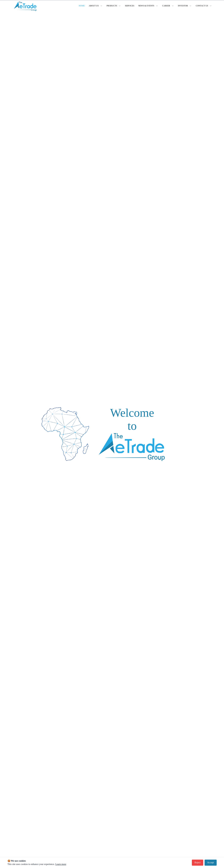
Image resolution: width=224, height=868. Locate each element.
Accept (211, 863)
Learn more (61, 864)
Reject (198, 863)
